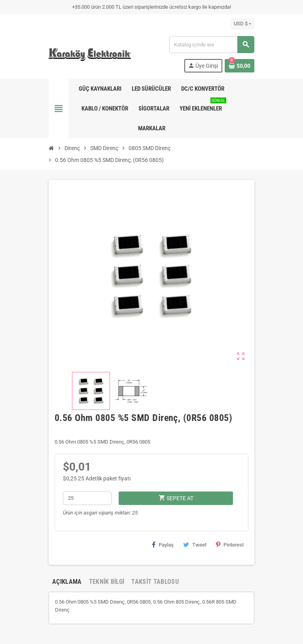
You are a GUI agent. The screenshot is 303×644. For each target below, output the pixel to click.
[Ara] (212, 45)
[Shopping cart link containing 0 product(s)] (240, 66)
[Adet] (87, 498)
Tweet (195, 545)
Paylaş (163, 545)
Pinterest (230, 545)
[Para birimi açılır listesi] (242, 24)
